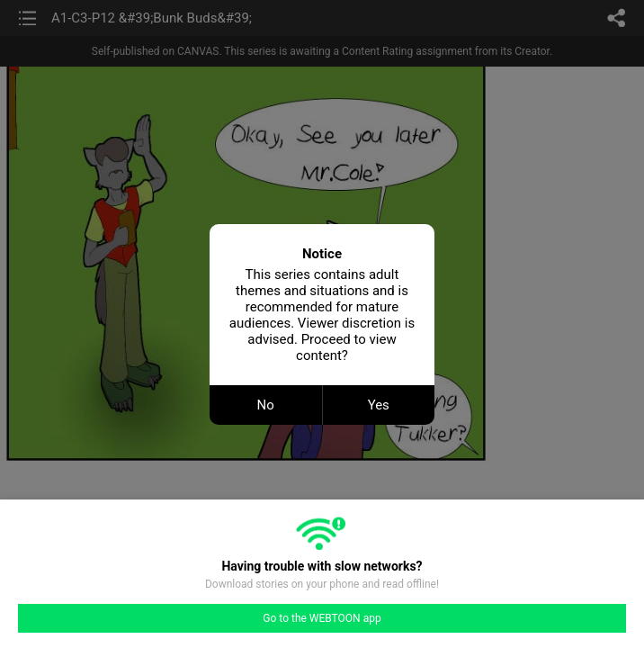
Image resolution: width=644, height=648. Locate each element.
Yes (379, 405)
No (266, 405)
